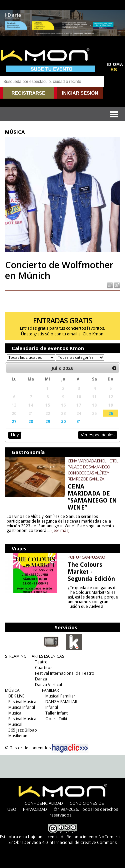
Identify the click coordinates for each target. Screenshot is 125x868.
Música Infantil (22, 707)
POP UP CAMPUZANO (86, 557)
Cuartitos (44, 668)
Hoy (15, 435)
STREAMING (16, 656)
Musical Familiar (60, 696)
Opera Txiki (56, 719)
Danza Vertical (48, 685)
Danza (41, 679)
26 (111, 413)
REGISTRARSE (28, 93)
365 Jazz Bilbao (23, 730)
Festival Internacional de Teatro (65, 673)
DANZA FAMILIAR (61, 702)
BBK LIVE (16, 696)
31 (79, 421)
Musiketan (18, 736)
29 (48, 421)
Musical (15, 724)
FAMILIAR (50, 690)
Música (15, 713)
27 (14, 421)
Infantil (52, 707)
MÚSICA (12, 690)
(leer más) (60, 531)
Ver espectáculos (98, 435)
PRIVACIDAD (35, 809)
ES (114, 70)
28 (31, 421)
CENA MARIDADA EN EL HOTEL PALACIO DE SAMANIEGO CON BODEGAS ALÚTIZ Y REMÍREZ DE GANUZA (93, 470)
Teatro (41, 662)
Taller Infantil (57, 713)
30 (63, 421)
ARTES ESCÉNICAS (48, 656)
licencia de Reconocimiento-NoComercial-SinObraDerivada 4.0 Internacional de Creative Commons (67, 840)
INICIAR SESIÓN (80, 93)
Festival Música (22, 702)
